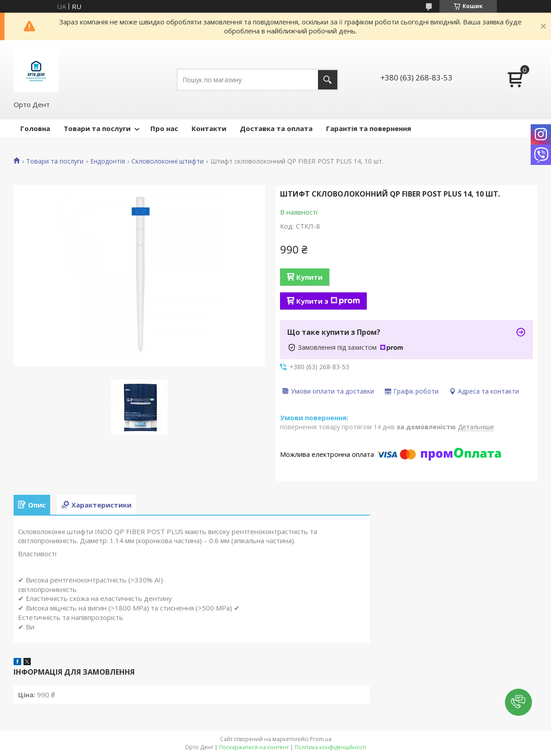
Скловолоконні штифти (168, 161)
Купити (309, 277)
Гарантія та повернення (369, 128)
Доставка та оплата (276, 128)
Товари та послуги (97, 128)
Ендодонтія (108, 161)
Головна (35, 128)
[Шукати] (328, 80)
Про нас (164, 128)
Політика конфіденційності (330, 747)
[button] (518, 702)
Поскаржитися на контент (254, 747)
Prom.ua (321, 739)
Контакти (209, 128)
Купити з (328, 301)
